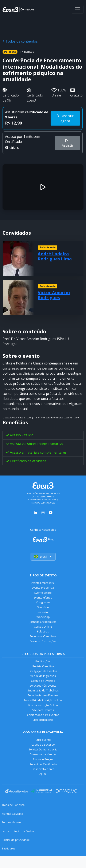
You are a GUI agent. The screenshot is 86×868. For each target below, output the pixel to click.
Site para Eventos (43, 710)
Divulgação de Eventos (43, 671)
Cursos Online (43, 627)
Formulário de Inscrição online (43, 700)
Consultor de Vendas (43, 754)
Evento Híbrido (43, 597)
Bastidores (9, 848)
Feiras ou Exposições (43, 641)
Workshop (43, 617)
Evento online (43, 593)
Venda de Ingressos (43, 676)
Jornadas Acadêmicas (43, 622)
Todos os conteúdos (20, 41)
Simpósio (43, 607)
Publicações (43, 661)
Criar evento (43, 740)
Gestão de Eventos (43, 681)
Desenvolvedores (43, 769)
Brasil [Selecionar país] (43, 557)
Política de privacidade (16, 840)
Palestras (43, 631)
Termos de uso (11, 822)
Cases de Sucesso (43, 745)
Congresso (43, 602)
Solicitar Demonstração (43, 749)
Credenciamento (43, 720)
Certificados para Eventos (43, 715)
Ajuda (43, 774)
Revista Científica (43, 666)
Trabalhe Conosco (13, 805)
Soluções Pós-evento (43, 686)
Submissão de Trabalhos (43, 690)
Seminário (43, 612)
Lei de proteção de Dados (18, 831)
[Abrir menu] (78, 9)
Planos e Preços (43, 759)
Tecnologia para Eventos (43, 695)
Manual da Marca (12, 814)
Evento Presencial (43, 588)
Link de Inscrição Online (43, 705)
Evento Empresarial (43, 583)
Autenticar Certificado (43, 764)
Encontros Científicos (43, 636)
